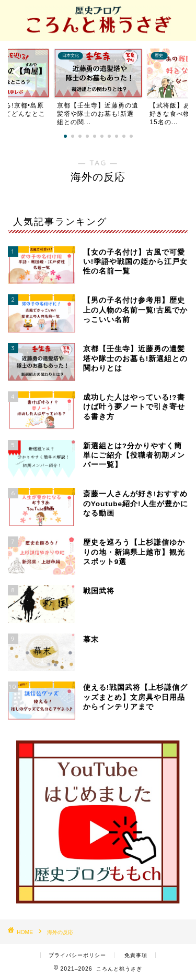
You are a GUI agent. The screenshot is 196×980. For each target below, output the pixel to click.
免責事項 (136, 955)
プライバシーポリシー (77, 955)
